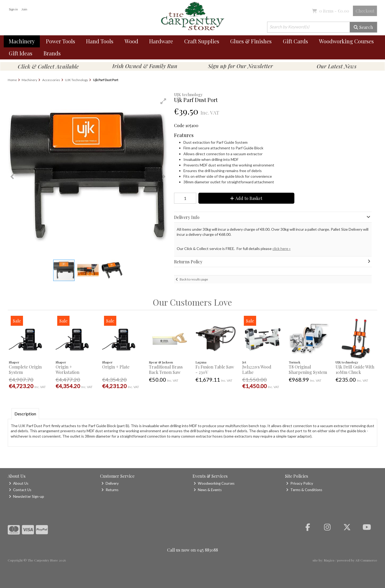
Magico (329, 560)
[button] (163, 101)
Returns (110, 490)
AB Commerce (366, 560)
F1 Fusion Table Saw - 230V (215, 369)
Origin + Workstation (68, 369)
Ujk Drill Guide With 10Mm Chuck (355, 369)
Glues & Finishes (251, 41)
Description (25, 414)
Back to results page (194, 279)
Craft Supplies (202, 41)
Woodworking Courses (346, 41)
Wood (131, 41)
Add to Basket (246, 198)
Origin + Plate (116, 367)
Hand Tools (100, 41)
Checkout (365, 11)
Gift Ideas (21, 53)
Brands (52, 53)
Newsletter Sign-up (26, 496)
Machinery (22, 41)
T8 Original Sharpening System (308, 369)
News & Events (208, 490)
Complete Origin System (25, 369)
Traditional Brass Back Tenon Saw (166, 369)
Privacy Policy (300, 483)
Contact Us (20, 490)
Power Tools (61, 41)
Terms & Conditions (304, 490)
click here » (282, 249)
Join (24, 9)
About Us (19, 483)
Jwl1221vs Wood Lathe (257, 369)
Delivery (110, 483)
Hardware (161, 41)
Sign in (13, 9)
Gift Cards (295, 41)
